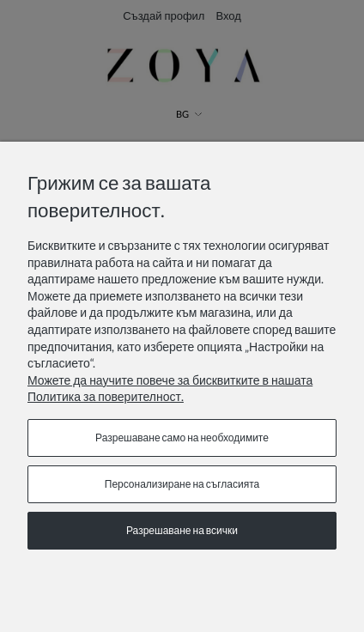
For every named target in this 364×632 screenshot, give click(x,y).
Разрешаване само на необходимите (182, 438)
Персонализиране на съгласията (182, 484)
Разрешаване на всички (182, 530)
